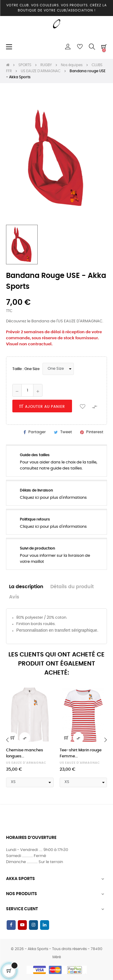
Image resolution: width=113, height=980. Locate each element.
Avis (14, 597)
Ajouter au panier (42, 407)
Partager (37, 432)
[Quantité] (27, 390)
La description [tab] (26, 587)
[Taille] (58, 369)
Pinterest (95, 432)
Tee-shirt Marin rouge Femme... (81, 753)
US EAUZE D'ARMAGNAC (26, 763)
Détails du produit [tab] (72, 587)
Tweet (66, 432)
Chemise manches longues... (25, 753)
